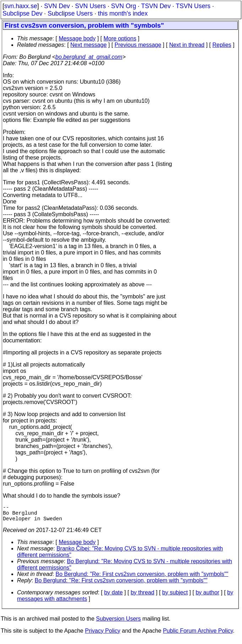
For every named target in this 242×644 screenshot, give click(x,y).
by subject (175, 597)
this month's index (123, 13)
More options (120, 38)
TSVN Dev (156, 6)
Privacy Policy (103, 635)
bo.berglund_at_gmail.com (89, 57)
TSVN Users (193, 6)
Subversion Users (119, 623)
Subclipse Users (70, 13)
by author (207, 597)
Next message (88, 45)
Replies (222, 45)
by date (113, 597)
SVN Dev (57, 6)
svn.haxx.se (21, 6)
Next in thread (187, 45)
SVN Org (123, 6)
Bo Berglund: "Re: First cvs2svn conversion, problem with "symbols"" (142, 578)
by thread (142, 597)
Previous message (138, 45)
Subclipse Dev (22, 13)
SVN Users (90, 6)
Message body (77, 38)
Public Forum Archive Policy (198, 635)
